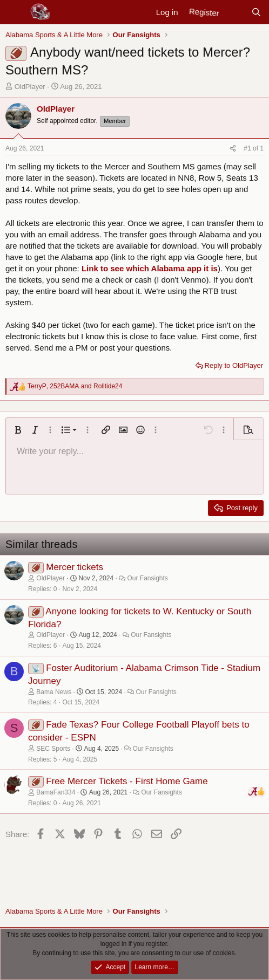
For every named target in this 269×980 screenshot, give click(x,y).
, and (75, 386)
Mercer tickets (75, 567)
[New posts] (235, 12)
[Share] (233, 149)
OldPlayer (30, 87)
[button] (18, 430)
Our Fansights (147, 578)
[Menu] (15, 12)
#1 (248, 148)
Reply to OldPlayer (234, 365)
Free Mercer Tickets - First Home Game (127, 781)
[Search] (256, 12)
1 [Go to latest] (262, 148)
